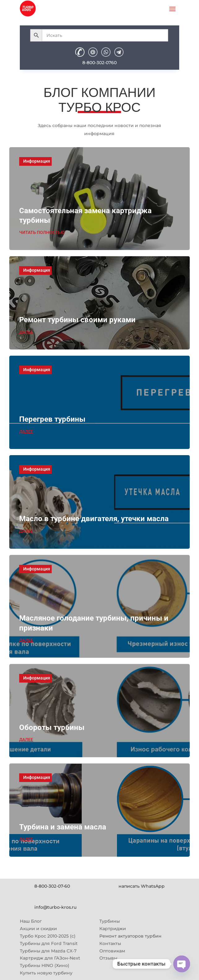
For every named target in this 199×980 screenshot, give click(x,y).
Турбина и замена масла (63, 827)
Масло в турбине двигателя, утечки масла (94, 519)
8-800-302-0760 (99, 63)
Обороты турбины (52, 727)
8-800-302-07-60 (52, 886)
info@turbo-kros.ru (55, 907)
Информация (37, 161)
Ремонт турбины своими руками (77, 320)
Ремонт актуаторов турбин (130, 936)
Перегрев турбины (52, 419)
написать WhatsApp (142, 886)
